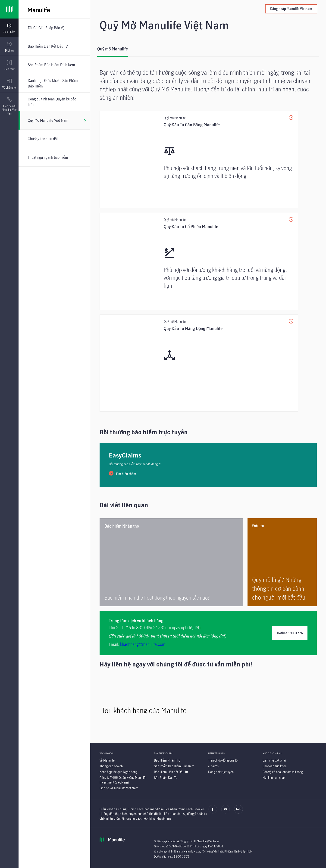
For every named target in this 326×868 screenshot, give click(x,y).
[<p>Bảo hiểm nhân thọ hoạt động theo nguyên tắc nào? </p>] (171, 562)
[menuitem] (9, 28)
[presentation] (9, 28)
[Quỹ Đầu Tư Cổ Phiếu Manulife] (199, 261)
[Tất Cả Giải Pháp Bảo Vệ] (54, 28)
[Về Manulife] (107, 760)
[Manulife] (100, 9)
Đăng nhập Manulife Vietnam (291, 9)
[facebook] (213, 812)
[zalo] (238, 812)
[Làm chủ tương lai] (274, 760)
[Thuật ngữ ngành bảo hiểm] (54, 157)
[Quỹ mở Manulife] (113, 51)
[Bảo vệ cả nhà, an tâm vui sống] (283, 772)
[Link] (9, 9)
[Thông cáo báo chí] (111, 766)
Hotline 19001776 (290, 633)
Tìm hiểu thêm (126, 474)
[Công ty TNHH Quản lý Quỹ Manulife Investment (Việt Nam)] (123, 780)
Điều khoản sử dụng (113, 809)
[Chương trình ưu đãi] (54, 139)
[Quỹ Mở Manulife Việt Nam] (54, 120)
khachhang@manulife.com (143, 644)
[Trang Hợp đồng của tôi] (223, 760)
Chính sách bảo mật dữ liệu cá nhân (153, 809)
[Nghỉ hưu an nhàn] (274, 778)
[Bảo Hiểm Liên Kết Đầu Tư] (54, 46)
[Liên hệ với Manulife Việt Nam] (119, 788)
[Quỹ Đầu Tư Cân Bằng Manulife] (199, 159)
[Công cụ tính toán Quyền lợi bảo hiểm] (54, 102)
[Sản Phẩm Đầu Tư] (166, 778)
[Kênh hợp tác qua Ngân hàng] (118, 772)
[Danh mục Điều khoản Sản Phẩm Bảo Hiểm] (54, 83)
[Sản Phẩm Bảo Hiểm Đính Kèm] (54, 65)
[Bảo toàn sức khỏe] (275, 766)
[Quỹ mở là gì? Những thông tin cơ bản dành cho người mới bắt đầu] (282, 562)
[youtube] (226, 812)
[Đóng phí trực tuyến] (221, 772)
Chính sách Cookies (191, 809)
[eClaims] (213, 766)
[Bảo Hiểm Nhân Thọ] (167, 760)
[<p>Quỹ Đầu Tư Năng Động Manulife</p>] (199, 363)
